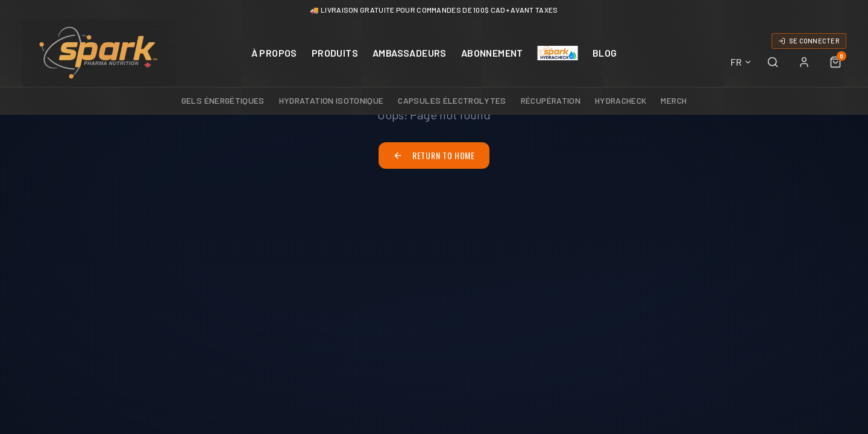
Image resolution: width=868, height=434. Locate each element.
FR (741, 62)
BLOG (605, 53)
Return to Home (434, 155)
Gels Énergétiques (223, 100)
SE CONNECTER (809, 41)
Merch (674, 100)
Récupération (551, 100)
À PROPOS (274, 53)
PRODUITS (335, 53)
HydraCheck (621, 100)
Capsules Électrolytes (452, 100)
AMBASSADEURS (410, 53)
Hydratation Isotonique (332, 100)
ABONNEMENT (492, 53)
